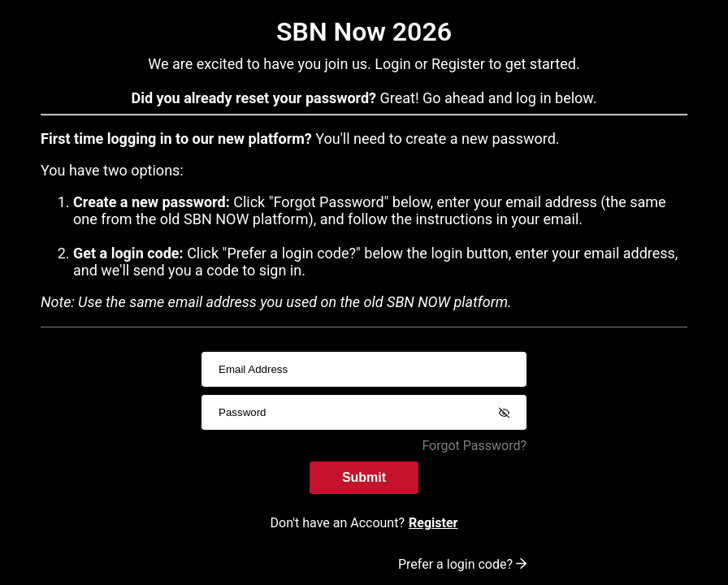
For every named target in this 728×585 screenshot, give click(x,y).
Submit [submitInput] (364, 477)
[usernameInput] (364, 369)
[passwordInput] (364, 412)
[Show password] (504, 413)
